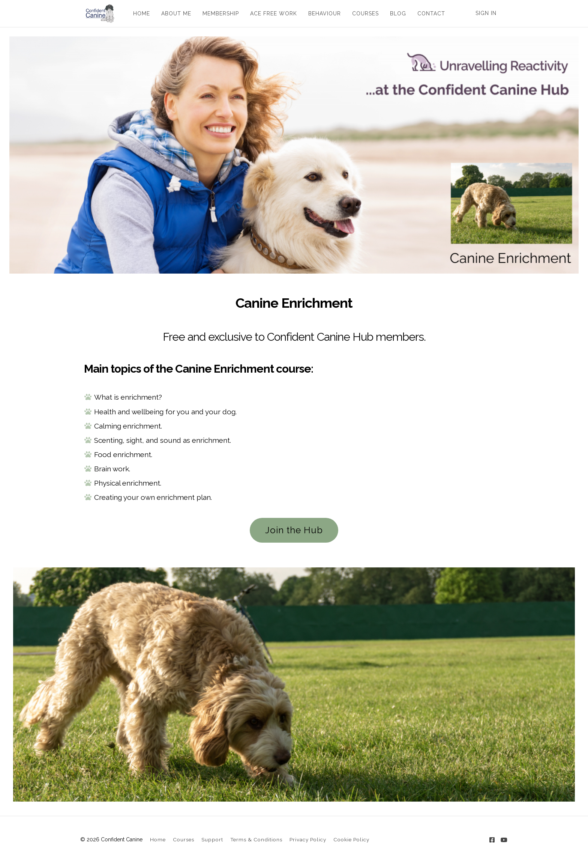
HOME (139, 14)
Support (212, 839)
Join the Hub (294, 530)
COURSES (363, 14)
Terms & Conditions (256, 839)
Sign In (486, 13)
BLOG (395, 14)
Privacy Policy (308, 839)
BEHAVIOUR (322, 14)
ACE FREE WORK (271, 14)
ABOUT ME (174, 14)
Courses (184, 839)
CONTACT (429, 14)
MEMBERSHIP (218, 14)
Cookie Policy (351, 839)
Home (158, 839)
